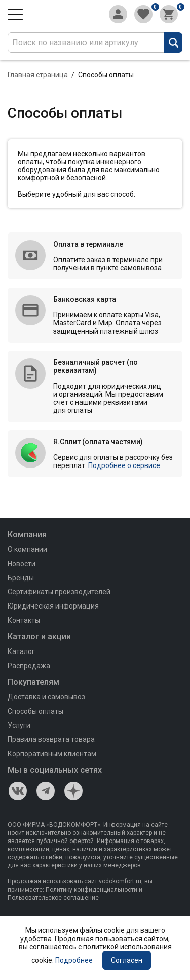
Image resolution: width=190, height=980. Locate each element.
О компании (27, 549)
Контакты (24, 620)
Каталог (21, 651)
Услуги (19, 725)
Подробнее (74, 960)
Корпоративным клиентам (52, 754)
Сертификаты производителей (59, 592)
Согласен (127, 960)
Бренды (21, 578)
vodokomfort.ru (120, 881)
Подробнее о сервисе (124, 465)
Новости (22, 564)
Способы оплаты (35, 711)
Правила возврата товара (51, 739)
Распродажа (29, 666)
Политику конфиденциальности (91, 890)
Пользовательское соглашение (53, 898)
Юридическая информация (53, 606)
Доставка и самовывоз (46, 697)
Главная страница (38, 75)
